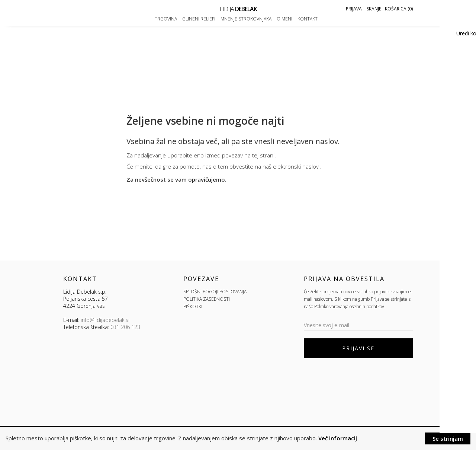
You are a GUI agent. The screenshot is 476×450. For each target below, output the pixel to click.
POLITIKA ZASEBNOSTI (207, 299)
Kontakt (308, 19)
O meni (284, 19)
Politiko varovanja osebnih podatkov (349, 307)
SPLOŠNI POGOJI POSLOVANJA (215, 292)
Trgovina (166, 19)
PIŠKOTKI (193, 307)
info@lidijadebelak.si (105, 320)
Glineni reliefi (199, 19)
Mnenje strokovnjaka (246, 19)
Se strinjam (448, 438)
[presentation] (360, 380)
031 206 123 (125, 327)
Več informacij (338, 438)
